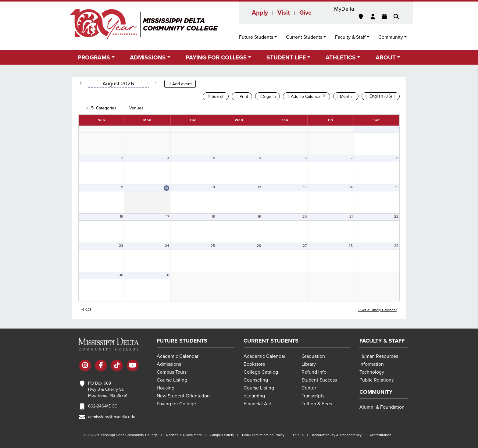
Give (305, 13)
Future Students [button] (256, 37)
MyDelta (344, 9)
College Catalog (261, 372)
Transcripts (313, 396)
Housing (166, 388)
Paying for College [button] (216, 57)
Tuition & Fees (317, 404)
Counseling (256, 380)
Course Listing (172, 380)
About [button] (386, 57)
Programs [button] (94, 57)
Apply (260, 13)
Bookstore (254, 364)
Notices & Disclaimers (184, 435)
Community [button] (391, 37)
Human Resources (379, 356)
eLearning (254, 396)
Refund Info (314, 372)
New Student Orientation (183, 396)
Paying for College (176, 404)
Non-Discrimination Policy (263, 435)
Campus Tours (172, 372)
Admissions (169, 364)
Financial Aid (257, 404)
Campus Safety (222, 435)
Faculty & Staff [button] (350, 37)
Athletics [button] (341, 57)
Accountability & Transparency (337, 435)
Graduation (313, 356)
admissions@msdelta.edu (112, 417)
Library (309, 364)
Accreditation (380, 435)
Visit (284, 13)
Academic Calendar (178, 356)
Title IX (298, 435)
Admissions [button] (148, 57)
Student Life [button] (286, 57)
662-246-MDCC (103, 406)
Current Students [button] (304, 37)
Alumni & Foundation (382, 407)
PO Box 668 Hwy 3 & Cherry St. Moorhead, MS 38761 (108, 389)
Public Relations (376, 380)
